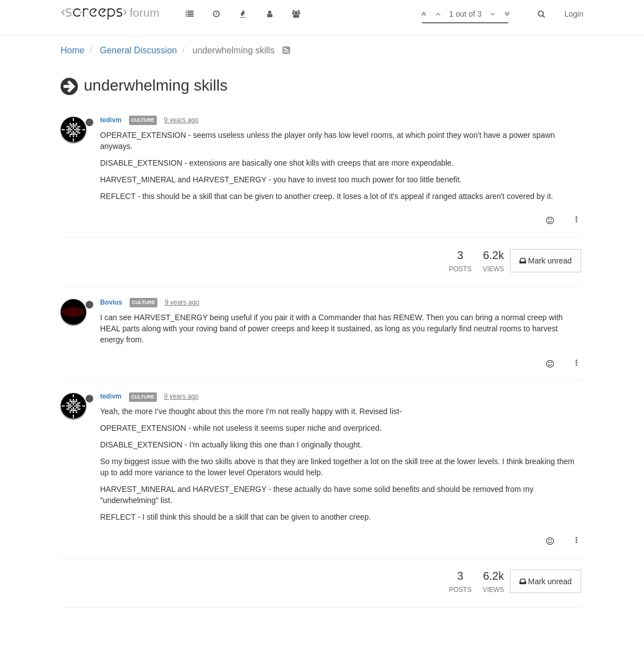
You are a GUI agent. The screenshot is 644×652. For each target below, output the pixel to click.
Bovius (111, 302)
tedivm (111, 120)
